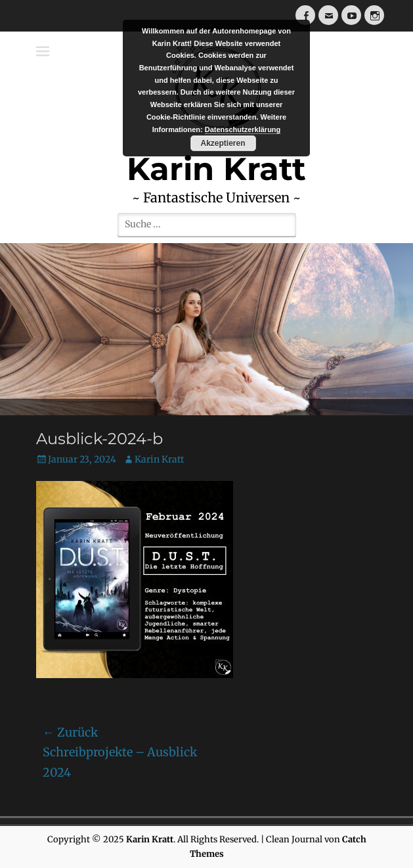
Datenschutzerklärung (243, 129)
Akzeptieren (223, 143)
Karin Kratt (159, 459)
